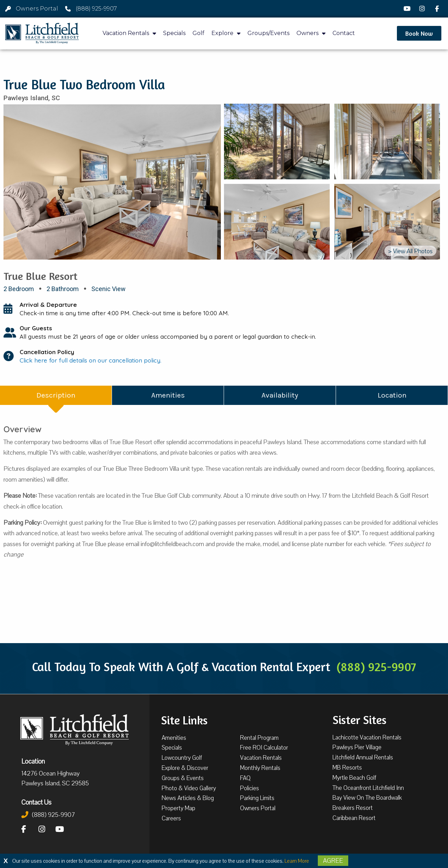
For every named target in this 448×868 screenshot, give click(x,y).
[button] (419, 33)
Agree (333, 861)
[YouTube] (408, 9)
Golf (198, 33)
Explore (226, 33)
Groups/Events (268, 33)
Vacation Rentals (129, 33)
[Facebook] (438, 9)
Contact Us (36, 802)
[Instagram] (423, 9)
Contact (344, 33)
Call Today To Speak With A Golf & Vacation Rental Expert (224, 667)
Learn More (297, 861)
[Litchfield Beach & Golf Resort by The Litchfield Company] (42, 33)
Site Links (184, 719)
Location (33, 761)
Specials (174, 33)
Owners (311, 33)
